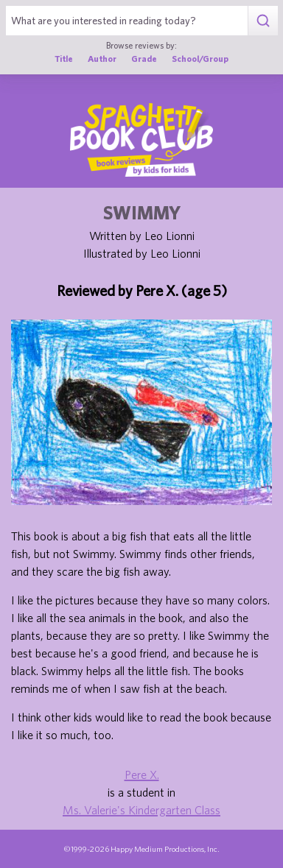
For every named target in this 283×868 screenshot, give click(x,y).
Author (102, 59)
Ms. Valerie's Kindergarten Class (141, 810)
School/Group (200, 59)
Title (64, 59)
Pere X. (142, 775)
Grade (144, 59)
